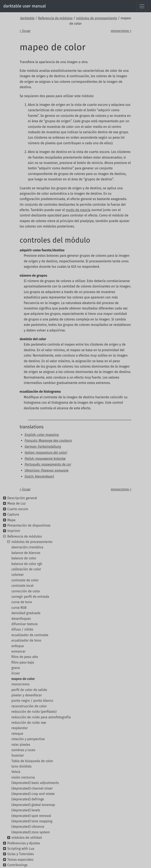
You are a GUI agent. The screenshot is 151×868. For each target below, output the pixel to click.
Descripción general (22, 498)
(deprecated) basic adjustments (35, 783)
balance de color (24, 558)
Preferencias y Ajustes (24, 843)
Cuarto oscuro (18, 509)
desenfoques (21, 619)
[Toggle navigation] (142, 6)
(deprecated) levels (26, 810)
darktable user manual (25, 6)
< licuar (25, 31)
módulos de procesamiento (97, 18)
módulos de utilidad (27, 838)
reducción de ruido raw (29, 723)
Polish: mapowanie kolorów (45, 459)
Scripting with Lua (21, 849)
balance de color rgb (27, 564)
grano (16, 668)
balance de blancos (26, 553)
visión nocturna (23, 777)
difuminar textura (25, 624)
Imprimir (14, 531)
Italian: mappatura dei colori (46, 453)
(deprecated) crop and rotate (33, 794)
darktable (27, 18)
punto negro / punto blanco (32, 701)
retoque (17, 734)
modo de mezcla (78, 210)
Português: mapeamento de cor (48, 464)
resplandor (20, 728)
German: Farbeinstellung (43, 447)
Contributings (17, 865)
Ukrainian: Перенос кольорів (47, 470)
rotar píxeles (21, 745)
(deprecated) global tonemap (33, 805)
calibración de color (26, 569)
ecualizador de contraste (30, 635)
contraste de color (25, 580)
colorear (18, 575)
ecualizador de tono (26, 640)
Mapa (11, 520)
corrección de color (26, 591)
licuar (16, 673)
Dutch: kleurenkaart (39, 476)
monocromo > (121, 31)
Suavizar (18, 755)
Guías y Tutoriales (21, 854)
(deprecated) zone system (31, 832)
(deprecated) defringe (28, 799)
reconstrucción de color (29, 706)
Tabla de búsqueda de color (32, 761)
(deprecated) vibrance (28, 827)
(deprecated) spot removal (31, 816)
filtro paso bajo (23, 662)
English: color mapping (42, 435)
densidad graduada (26, 613)
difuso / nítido (22, 629)
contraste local (22, 586)
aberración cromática (27, 547)
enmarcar (19, 651)
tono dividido (21, 766)
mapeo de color (23, 679)
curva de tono (22, 602)
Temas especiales (20, 860)
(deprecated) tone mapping (32, 821)
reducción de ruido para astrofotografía (41, 717)
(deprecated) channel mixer (32, 788)
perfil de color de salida (29, 690)
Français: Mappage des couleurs (48, 441)
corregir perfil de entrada (30, 597)
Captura (13, 514)
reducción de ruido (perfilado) (34, 712)
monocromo (21, 684)
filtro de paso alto (25, 657)
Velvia (16, 772)
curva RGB (19, 608)
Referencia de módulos (55, 18)
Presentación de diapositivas (29, 525)
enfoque (18, 646)
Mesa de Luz (16, 503)
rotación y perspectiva (28, 739)
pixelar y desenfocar (27, 695)
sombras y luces (23, 750)
